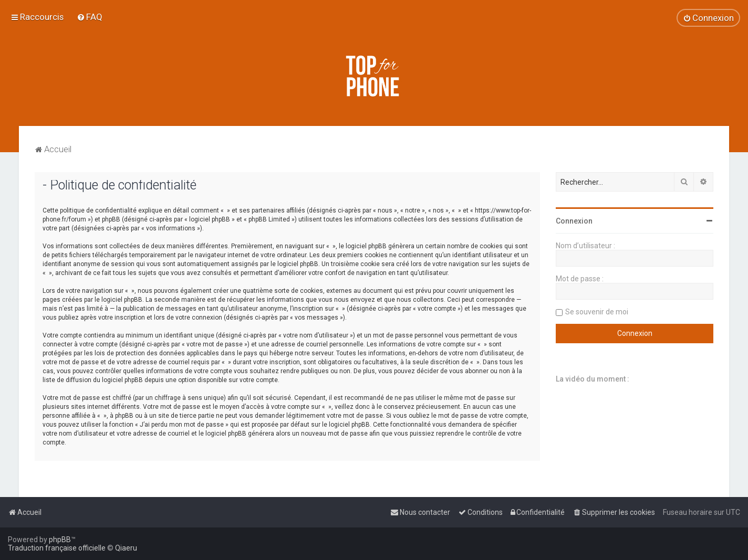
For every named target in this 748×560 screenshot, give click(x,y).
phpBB (60, 540)
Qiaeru (126, 548)
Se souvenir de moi (597, 312)
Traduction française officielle (57, 548)
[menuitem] (90, 17)
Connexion (574, 221)
